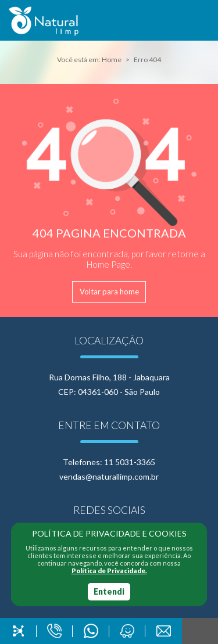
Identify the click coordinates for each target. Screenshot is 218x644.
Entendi (109, 591)
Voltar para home (109, 292)
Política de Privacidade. (109, 571)
